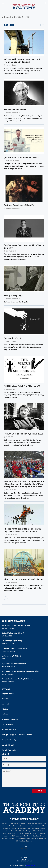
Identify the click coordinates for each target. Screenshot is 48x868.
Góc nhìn (26, 17)
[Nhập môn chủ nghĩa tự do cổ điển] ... (17, 625)
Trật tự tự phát (7, 725)
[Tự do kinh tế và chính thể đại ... (14, 664)
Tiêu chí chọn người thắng (12, 641)
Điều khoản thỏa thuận (24, 861)
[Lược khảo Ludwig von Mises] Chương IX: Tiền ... (20, 671)
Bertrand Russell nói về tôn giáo (19, 205)
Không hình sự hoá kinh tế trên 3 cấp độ (23, 579)
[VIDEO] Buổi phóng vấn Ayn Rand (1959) (23, 434)
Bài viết (17, 17)
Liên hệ (39, 791)
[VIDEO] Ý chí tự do (13, 338)
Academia (6, 704)
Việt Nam (5, 709)
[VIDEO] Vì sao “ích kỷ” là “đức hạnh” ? (22, 386)
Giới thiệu (24, 858)
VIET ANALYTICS (32, 865)
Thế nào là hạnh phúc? (15, 110)
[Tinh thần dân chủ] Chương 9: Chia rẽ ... (17, 679)
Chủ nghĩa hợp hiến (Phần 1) (13, 633)
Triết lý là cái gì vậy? (13, 296)
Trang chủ (7, 17)
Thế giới (5, 714)
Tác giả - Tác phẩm (9, 750)
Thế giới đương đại (9, 740)
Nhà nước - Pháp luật (10, 719)
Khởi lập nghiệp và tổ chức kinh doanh (17, 735)
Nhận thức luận (8, 694)
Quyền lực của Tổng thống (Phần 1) (15, 648)
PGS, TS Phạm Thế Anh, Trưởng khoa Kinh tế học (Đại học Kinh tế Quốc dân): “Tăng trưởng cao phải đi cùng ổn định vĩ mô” (24, 484)
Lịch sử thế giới (8, 745)
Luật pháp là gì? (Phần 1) (11, 656)
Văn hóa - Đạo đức (9, 730)
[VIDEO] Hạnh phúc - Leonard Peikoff (22, 157)
